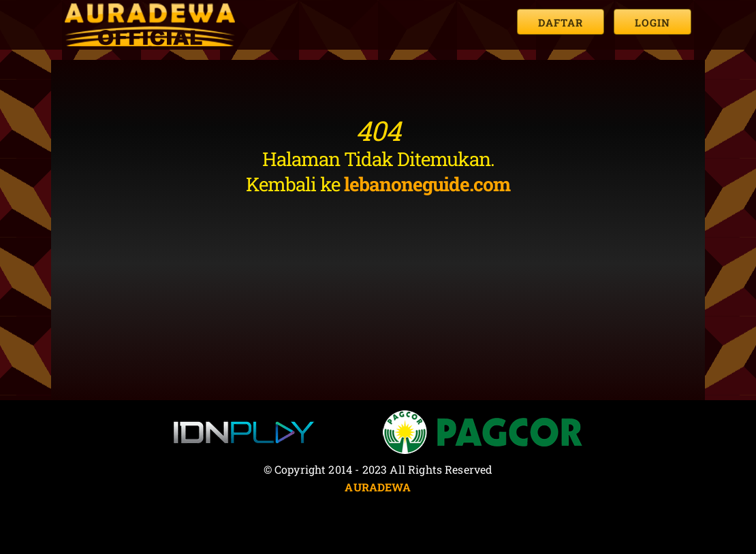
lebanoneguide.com (427, 184)
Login (652, 22)
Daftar (561, 22)
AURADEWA (378, 487)
